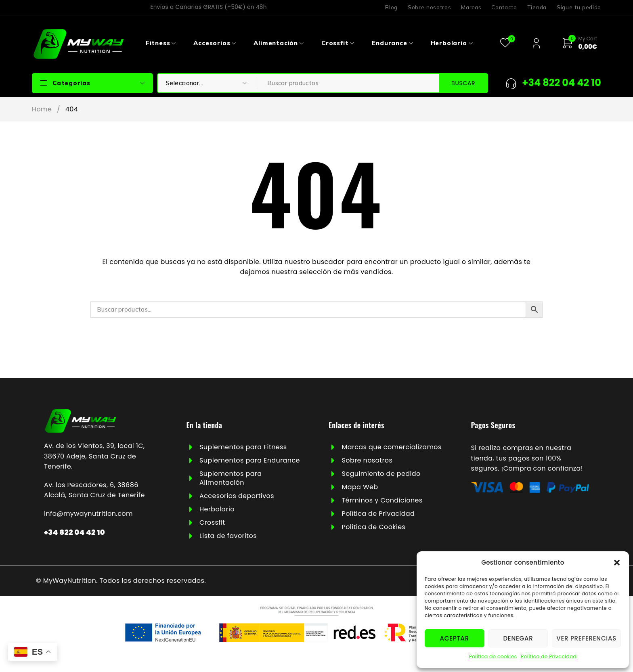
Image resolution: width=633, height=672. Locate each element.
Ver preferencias (586, 638)
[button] (617, 563)
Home (42, 109)
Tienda (537, 7)
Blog (391, 7)
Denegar (518, 638)
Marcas (471, 7)
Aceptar (455, 638)
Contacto (504, 7)
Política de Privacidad (549, 656)
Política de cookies (493, 656)
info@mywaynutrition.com (88, 514)
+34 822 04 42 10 (74, 532)
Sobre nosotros (429, 7)
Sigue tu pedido (579, 7)
